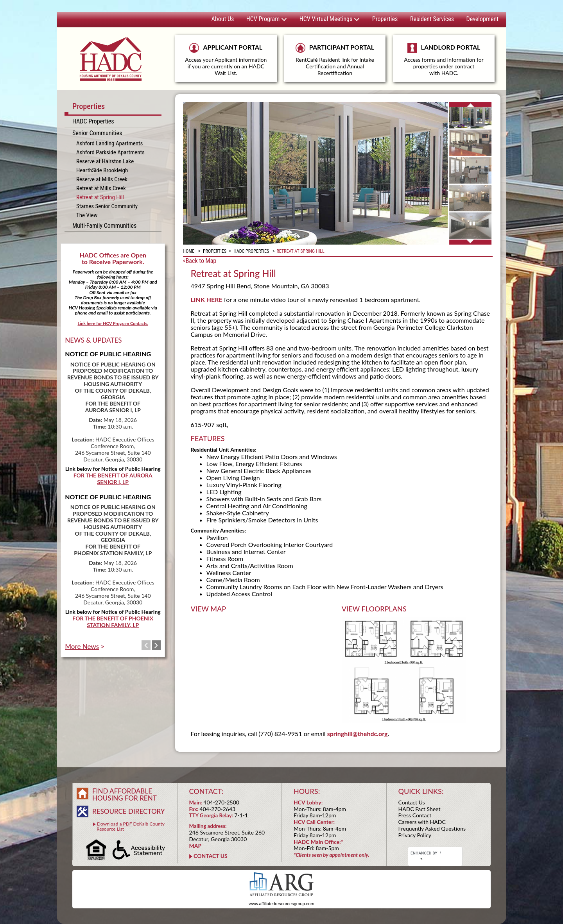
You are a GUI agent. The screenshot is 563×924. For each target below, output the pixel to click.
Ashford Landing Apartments (109, 143)
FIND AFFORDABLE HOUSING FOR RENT (125, 794)
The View (87, 215)
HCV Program (267, 19)
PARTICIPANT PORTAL (335, 60)
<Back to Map (200, 261)
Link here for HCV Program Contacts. (113, 323)
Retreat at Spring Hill (100, 197)
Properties (385, 19)
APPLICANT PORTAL (226, 60)
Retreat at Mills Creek (101, 188)
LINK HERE (207, 299)
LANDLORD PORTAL (444, 63)
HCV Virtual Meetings (330, 19)
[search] (426, 853)
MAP (195, 846)
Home (189, 251)
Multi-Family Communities (104, 226)
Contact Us (412, 802)
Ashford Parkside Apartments (110, 152)
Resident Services (432, 19)
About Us (223, 19)
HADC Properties (93, 121)
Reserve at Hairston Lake (105, 161)
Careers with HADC (422, 822)
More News (82, 646)
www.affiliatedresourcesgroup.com (281, 904)
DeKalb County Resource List (129, 826)
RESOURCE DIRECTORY (128, 811)
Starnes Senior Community (107, 206)
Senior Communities (97, 133)
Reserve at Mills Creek (102, 179)
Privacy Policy (415, 835)
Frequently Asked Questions (432, 828)
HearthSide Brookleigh (102, 170)
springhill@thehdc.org (358, 734)
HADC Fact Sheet (420, 809)
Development (482, 19)
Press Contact (415, 815)
